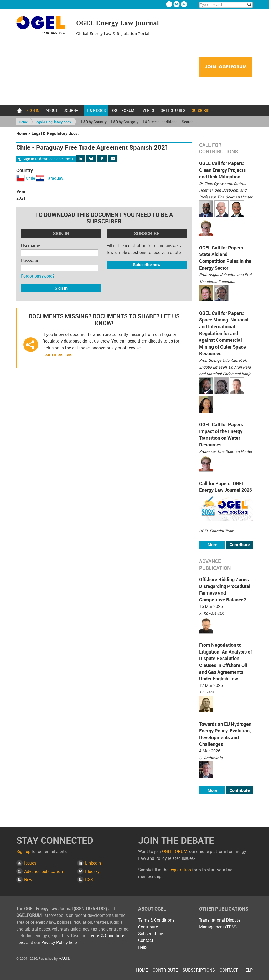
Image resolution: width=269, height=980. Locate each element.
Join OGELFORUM (226, 67)
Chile (30, 178)
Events (147, 110)
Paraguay (54, 178)
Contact (146, 940)
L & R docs (96, 110)
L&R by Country (94, 122)
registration (180, 870)
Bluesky (177, 4)
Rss (184, 4)
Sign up (23, 851)
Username (30, 246)
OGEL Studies (173, 110)
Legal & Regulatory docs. (53, 122)
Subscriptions (151, 934)
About (52, 110)
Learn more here (57, 354)
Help (142, 947)
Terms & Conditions (156, 920)
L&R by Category (125, 122)
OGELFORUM (123, 110)
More (212, 545)
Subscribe (202, 110)
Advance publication (43, 871)
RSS (89, 880)
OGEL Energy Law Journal (43, 26)
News (29, 880)
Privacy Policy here (59, 942)
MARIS (64, 958)
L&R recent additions (160, 122)
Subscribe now (147, 265)
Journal (72, 110)
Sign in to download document (48, 159)
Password (30, 261)
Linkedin (169, 4)
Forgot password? (38, 276)
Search (188, 122)
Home (19, 110)
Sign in (33, 110)
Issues (30, 863)
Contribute (240, 545)
